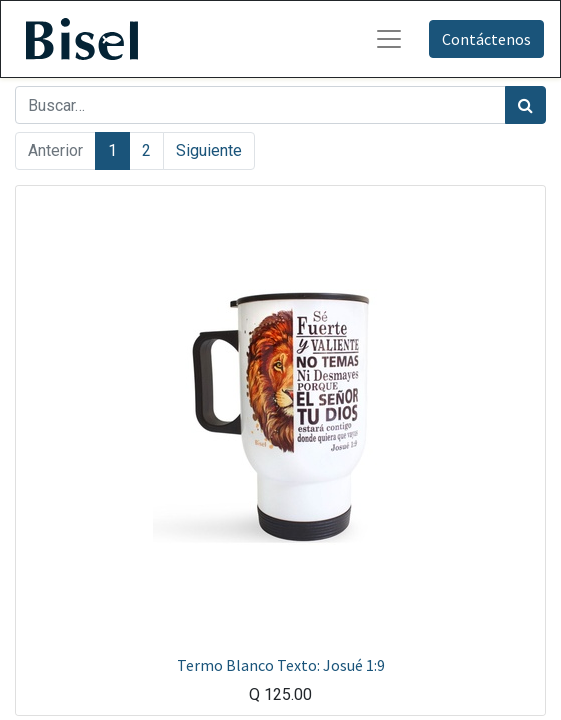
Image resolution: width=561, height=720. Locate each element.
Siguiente (209, 150)
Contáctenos (486, 39)
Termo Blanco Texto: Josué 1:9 (281, 665)
